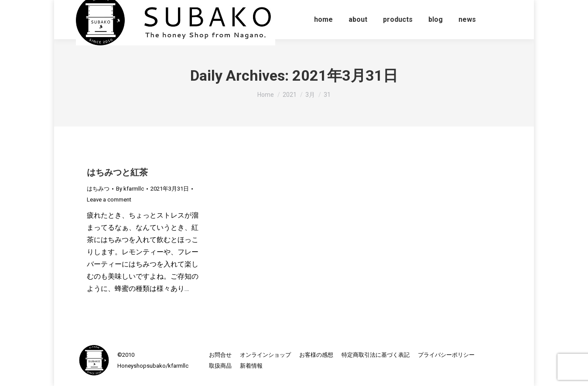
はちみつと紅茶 (117, 172)
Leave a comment (109, 200)
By (130, 189)
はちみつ (98, 189)
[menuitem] (323, 20)
